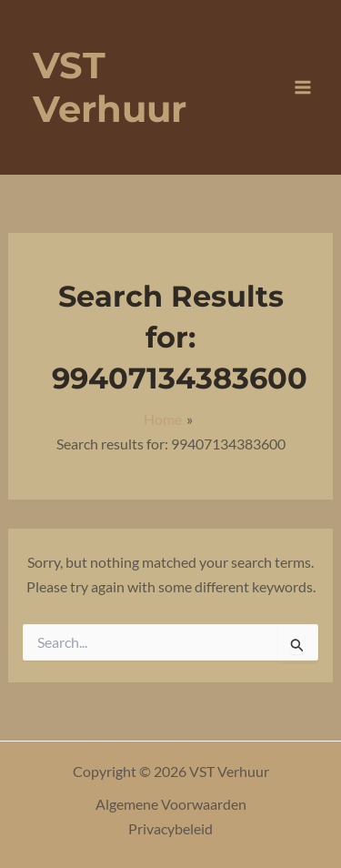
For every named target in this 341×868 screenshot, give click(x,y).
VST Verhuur (110, 87)
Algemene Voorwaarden (171, 804)
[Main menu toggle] (303, 87)
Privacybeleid (170, 828)
